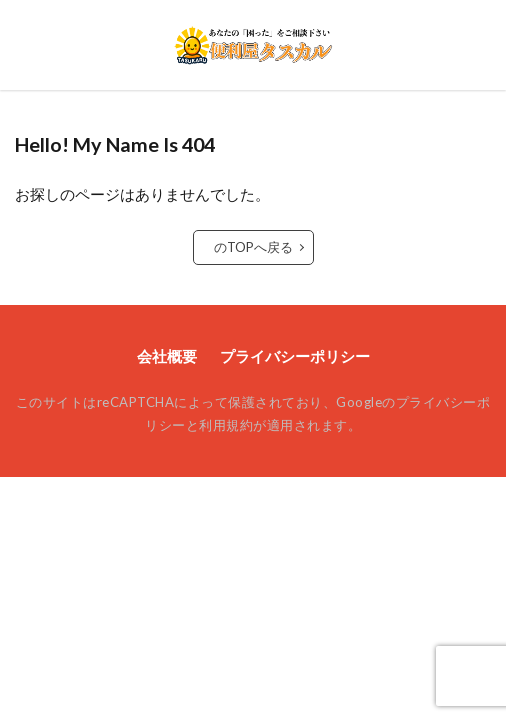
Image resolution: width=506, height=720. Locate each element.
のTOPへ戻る (253, 247)
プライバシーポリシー (295, 356)
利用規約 (226, 425)
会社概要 (167, 356)
